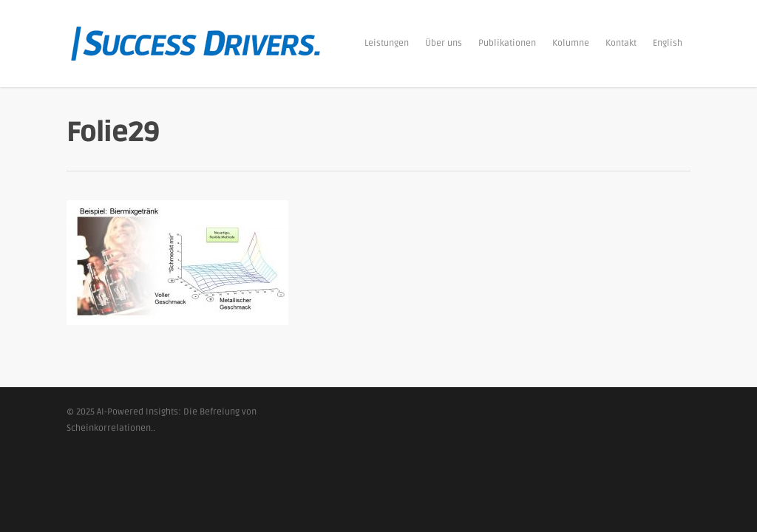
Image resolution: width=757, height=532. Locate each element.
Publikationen (507, 43)
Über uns (444, 43)
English (668, 43)
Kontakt (621, 43)
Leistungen (387, 43)
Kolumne (571, 43)
